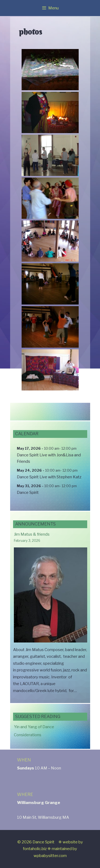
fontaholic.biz (35, 849)
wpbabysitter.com (50, 856)
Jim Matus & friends (32, 534)
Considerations (28, 735)
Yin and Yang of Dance (34, 727)
